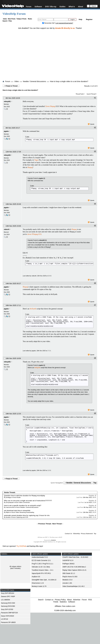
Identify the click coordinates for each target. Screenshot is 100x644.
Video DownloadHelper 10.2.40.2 (73, 586)
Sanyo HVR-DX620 (7, 616)
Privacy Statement (87, 534)
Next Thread (57, 524)
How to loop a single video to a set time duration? (69, 81)
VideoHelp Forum (14, 14)
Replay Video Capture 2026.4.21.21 (74, 570)
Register (89, 19)
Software (38, 6)
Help (80, 19)
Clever (48, 106)
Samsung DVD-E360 (8, 606)
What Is (72, 6)
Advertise (77, 600)
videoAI (7, 229)
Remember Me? (49, 23)
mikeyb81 (7, 102)
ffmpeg (53, 106)
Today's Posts (21, 19)
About (80, 6)
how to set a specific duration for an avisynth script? (23, 505)
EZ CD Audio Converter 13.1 (41, 560)
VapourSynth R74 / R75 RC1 (41, 573)
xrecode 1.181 (67, 583)
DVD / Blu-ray (51, 6)
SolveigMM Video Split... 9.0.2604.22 (44, 580)
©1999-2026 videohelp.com (65, 610)
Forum (29, 6)
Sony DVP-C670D (7, 609)
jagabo (6, 131)
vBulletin (53, 540)
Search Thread (91, 94)
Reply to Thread (11, 86)
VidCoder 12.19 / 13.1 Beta (41, 567)
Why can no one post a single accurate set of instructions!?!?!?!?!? (28, 501)
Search (5, 21)
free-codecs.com (69, 606)
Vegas (36, 160)
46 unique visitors (15, 566)
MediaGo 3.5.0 (67, 580)
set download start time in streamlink (17, 511)
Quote (91, 124)
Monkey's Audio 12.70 (39, 586)
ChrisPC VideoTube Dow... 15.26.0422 (75, 557)
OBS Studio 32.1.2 (69, 573)
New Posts (12, 19)
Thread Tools (80, 94)
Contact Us (68, 534)
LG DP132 (4, 619)
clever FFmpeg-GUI (34, 234)
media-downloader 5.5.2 (40, 557)
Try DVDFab (21, 546)
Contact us (49, 600)
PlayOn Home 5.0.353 (70, 577)
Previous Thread (45, 524)
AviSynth (33, 309)
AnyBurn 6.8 (36, 577)
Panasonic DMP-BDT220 (9, 613)
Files (10, 21)
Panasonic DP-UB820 (8, 622)
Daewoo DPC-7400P (8, 597)
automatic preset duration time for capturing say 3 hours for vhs (27, 515)
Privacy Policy (60, 600)
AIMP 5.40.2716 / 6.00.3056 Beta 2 (74, 567)
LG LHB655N (5, 600)
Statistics (63, 602)
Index (5, 19)
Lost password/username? (64, 23)
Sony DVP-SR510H (8, 593)
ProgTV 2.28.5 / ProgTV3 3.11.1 (42, 564)
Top (95, 483)
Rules (30, 19)
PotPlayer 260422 (68, 564)
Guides (62, 6)
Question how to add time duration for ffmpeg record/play (24, 496)
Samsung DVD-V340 (8, 603)
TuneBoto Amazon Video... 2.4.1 (42, 570)
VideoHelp (76, 534)
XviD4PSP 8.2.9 (68, 560)
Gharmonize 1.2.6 (38, 583)
